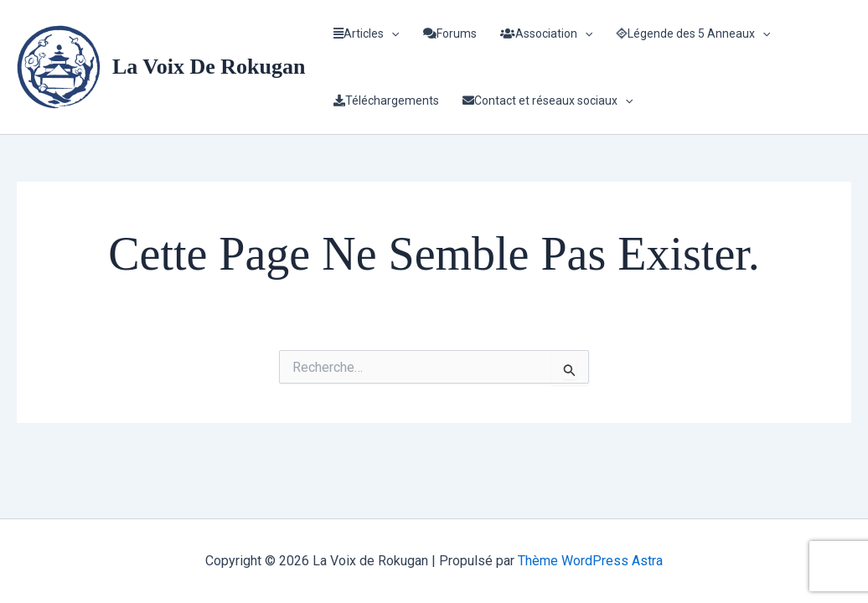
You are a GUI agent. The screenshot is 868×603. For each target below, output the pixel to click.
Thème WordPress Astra (590, 561)
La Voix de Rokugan (209, 67)
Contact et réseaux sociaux (548, 100)
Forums (450, 33)
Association (546, 33)
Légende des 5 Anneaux (693, 33)
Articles (366, 33)
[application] (391, 33)
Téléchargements (386, 100)
